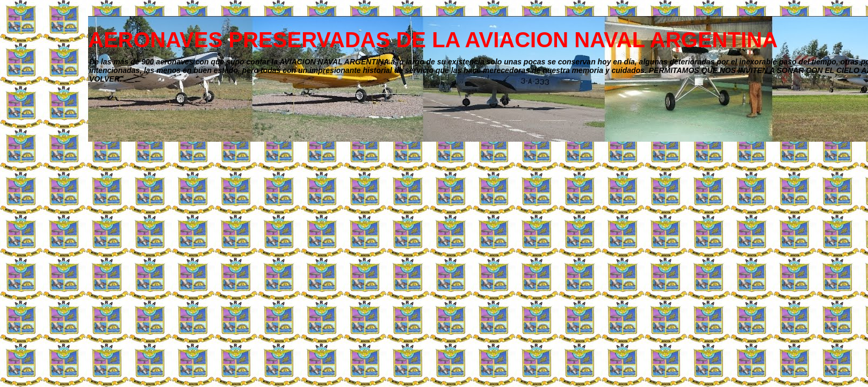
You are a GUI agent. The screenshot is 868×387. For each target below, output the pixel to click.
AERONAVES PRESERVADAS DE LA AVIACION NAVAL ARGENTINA (433, 40)
